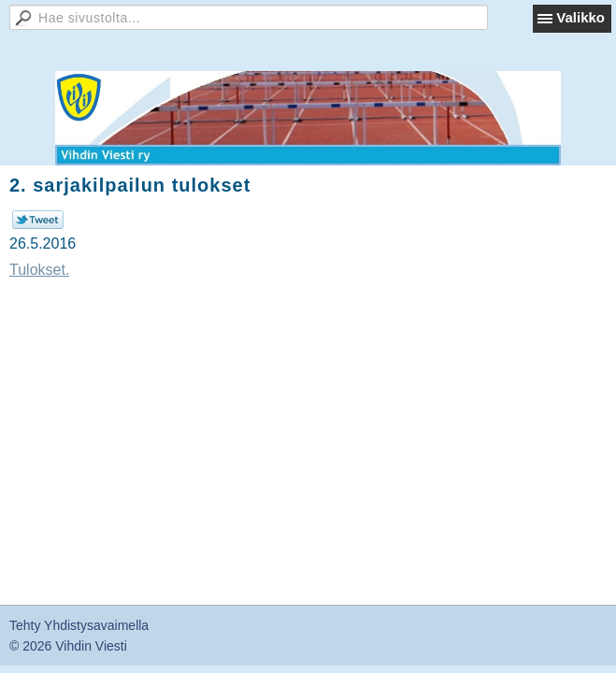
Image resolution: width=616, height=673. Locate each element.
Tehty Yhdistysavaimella (79, 625)
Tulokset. (39, 270)
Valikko (580, 17)
